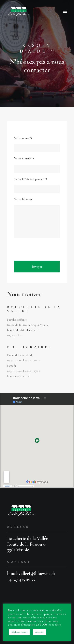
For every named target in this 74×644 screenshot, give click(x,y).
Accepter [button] (39, 632)
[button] (65, 11)
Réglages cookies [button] (19, 632)
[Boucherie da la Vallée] (19, 11)
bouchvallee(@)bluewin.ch (23, 330)
